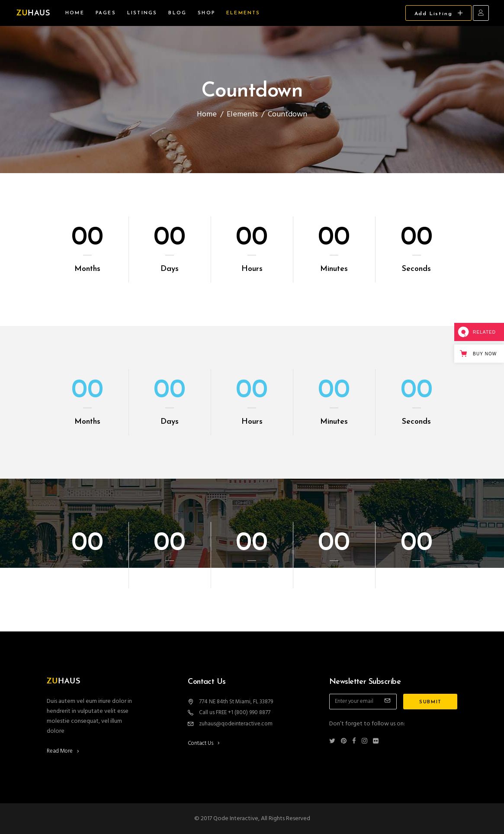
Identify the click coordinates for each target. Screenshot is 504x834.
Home (207, 114)
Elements (242, 114)
